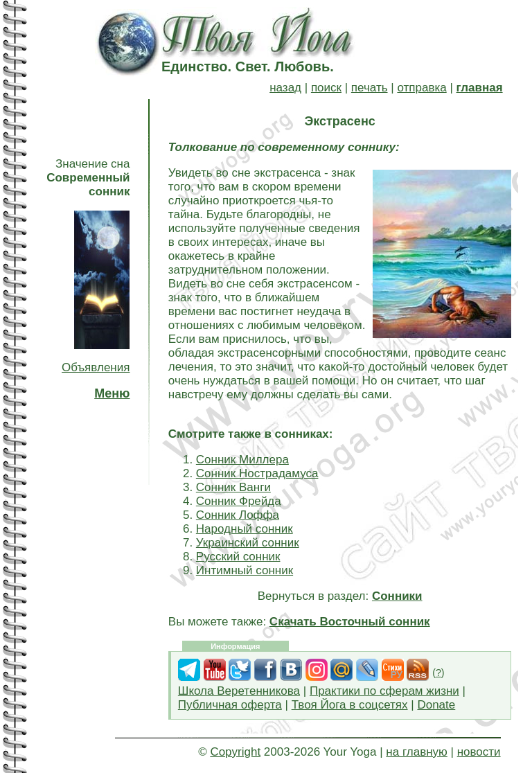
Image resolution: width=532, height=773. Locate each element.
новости (479, 752)
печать (370, 88)
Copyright (235, 752)
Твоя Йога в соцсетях (350, 705)
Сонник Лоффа (238, 515)
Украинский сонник (248, 543)
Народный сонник (245, 529)
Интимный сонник (245, 570)
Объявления (96, 367)
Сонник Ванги (233, 487)
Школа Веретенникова (239, 691)
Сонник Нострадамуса (257, 473)
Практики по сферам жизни (384, 691)
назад (285, 88)
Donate (436, 705)
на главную (416, 752)
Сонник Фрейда (239, 501)
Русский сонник (238, 557)
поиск (326, 88)
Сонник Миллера (242, 460)
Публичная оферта (230, 705)
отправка (422, 88)
